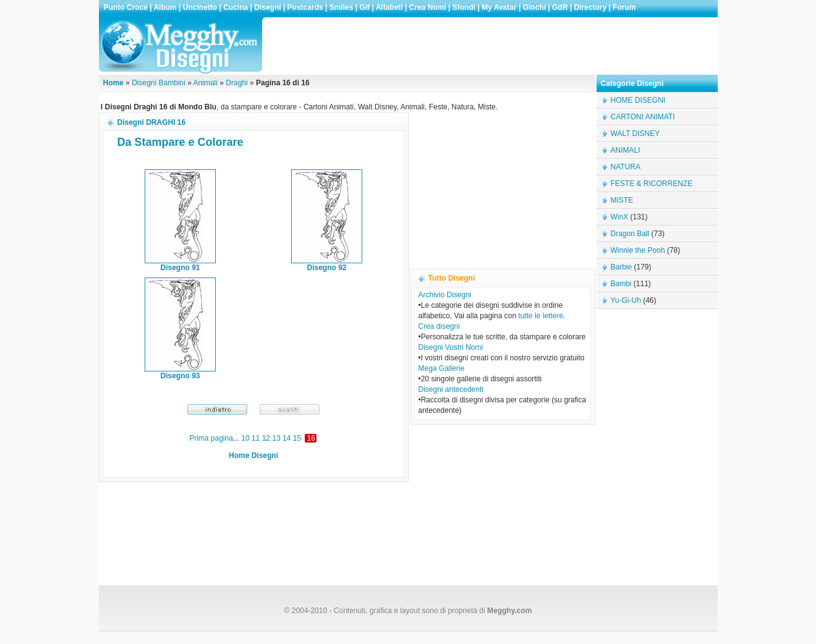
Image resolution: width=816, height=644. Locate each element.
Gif (364, 7)
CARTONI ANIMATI (643, 117)
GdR (560, 7)
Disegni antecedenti (451, 389)
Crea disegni (439, 326)
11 (256, 438)
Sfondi (464, 7)
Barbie (622, 267)
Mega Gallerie (442, 368)
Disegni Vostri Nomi (451, 347)
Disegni (267, 7)
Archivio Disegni (445, 295)
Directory (590, 7)
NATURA (626, 167)
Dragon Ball (630, 234)
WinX (620, 217)
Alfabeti (389, 7)
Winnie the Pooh (638, 250)
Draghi (236, 83)
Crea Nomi (428, 7)
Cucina (236, 7)
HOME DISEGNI (638, 100)
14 (287, 438)
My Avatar (499, 7)
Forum (624, 7)
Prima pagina (211, 438)
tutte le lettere (541, 316)
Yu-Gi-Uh (626, 300)
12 (266, 438)
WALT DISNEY (635, 133)
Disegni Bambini (159, 83)
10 (245, 438)
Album (165, 7)
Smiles (342, 7)
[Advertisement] (491, 46)
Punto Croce (126, 7)
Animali (206, 83)
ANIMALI (626, 150)
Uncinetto (200, 7)
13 (276, 438)
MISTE (622, 200)
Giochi (534, 7)
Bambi (621, 284)
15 (297, 438)
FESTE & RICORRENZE (652, 184)
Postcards (305, 7)
